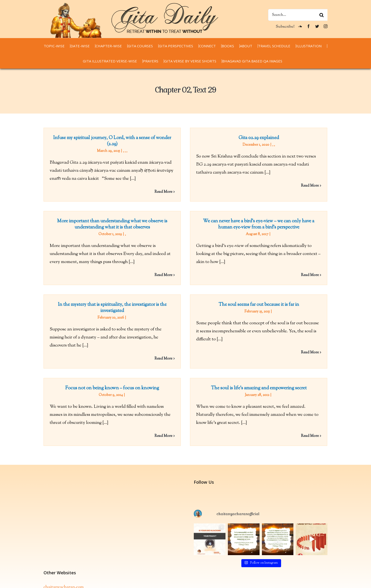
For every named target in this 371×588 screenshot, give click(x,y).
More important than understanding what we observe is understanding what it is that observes (127, 218)
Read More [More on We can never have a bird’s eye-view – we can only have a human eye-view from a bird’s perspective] (299, 277)
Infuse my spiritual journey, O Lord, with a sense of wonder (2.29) (112, 141)
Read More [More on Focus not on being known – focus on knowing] (163, 433)
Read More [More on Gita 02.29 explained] (306, 186)
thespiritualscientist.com (67, 574)
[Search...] (298, 15)
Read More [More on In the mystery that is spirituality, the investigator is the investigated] (171, 354)
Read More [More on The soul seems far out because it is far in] (314, 348)
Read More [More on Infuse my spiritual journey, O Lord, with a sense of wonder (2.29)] (163, 192)
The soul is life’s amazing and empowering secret (255, 385)
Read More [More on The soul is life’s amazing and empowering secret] (306, 433)
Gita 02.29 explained (255, 138)
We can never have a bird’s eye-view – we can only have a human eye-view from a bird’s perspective (248, 226)
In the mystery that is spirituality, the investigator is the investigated (120, 303)
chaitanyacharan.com (64, 558)
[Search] (322, 15)
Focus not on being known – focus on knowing (112, 385)
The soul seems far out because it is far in (263, 300)
